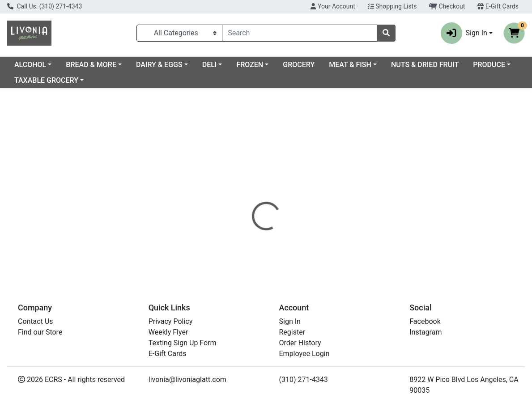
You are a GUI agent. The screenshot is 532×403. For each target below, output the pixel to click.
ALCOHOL (103, 65)
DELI (282, 65)
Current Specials (41, 65)
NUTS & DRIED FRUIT (48, 80)
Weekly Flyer (168, 332)
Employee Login (304, 354)
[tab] (246, 198)
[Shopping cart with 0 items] (514, 33)
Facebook (425, 321)
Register (292, 332)
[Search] (300, 33)
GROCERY (371, 65)
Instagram (426, 332)
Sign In (290, 321)
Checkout (447, 6)
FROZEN (322, 65)
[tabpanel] (377, 226)
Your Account (333, 6)
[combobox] (300, 33)
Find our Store (40, 332)
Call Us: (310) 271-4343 (45, 6)
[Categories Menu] (179, 33)
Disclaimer (286, 198)
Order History (300, 343)
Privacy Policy (171, 321)
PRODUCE (112, 80)
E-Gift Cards (498, 6)
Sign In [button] (464, 33)
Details (246, 198)
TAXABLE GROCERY (180, 80)
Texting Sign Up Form (183, 343)
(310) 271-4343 (304, 380)
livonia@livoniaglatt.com (187, 380)
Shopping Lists (392, 6)
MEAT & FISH (423, 65)
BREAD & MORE (164, 65)
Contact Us (36, 321)
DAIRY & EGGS (232, 65)
